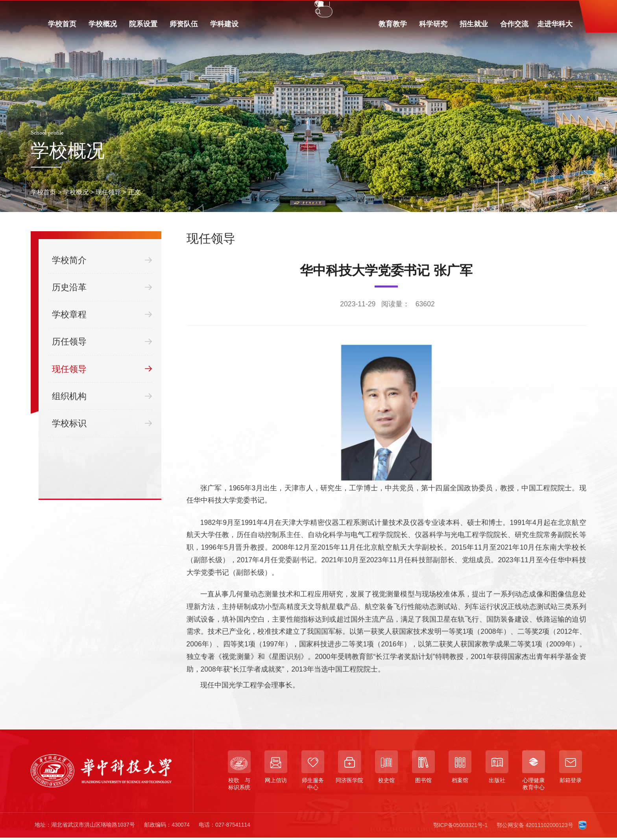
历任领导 (102, 342)
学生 (58, 9)
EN (475, 10)
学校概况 (103, 28)
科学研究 (433, 28)
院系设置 (143, 28)
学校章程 (102, 315)
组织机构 (102, 396)
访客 (139, 9)
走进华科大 (555, 28)
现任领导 (108, 192)
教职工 (86, 9)
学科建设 (224, 28)
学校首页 (62, 28)
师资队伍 (184, 28)
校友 (114, 9)
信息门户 (170, 9)
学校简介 (102, 260)
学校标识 (102, 423)
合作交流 (514, 28)
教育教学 (393, 28)
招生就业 (474, 28)
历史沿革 (102, 287)
